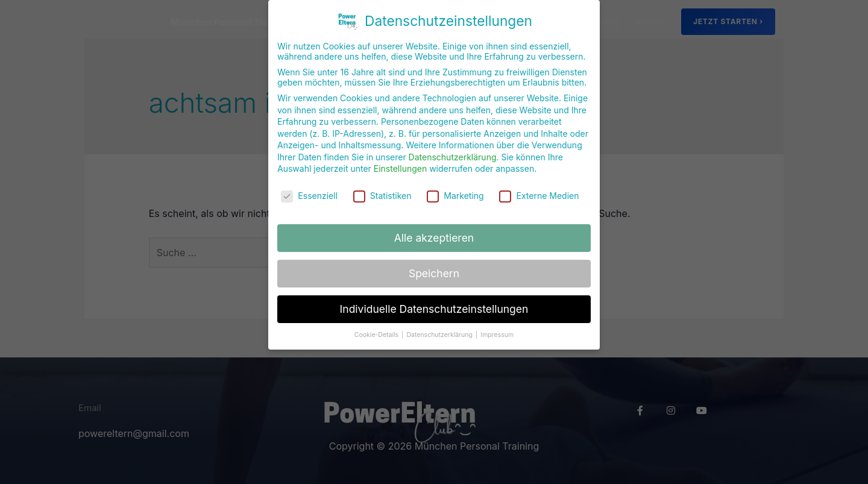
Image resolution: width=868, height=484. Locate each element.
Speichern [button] (434, 272)
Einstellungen (400, 167)
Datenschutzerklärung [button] (440, 332)
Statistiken (382, 194)
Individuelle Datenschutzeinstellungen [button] (434, 307)
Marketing (455, 194)
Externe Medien (539, 194)
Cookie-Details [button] (377, 332)
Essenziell (309, 194)
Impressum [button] (497, 332)
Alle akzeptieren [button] (434, 236)
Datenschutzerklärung (453, 155)
